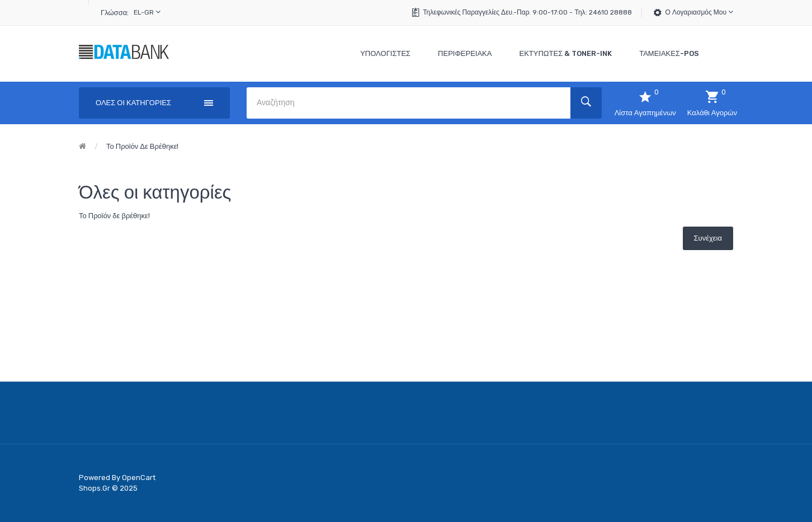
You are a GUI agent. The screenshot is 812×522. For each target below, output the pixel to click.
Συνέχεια (708, 238)
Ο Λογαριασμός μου (699, 12)
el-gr (147, 12)
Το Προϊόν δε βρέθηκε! (142, 146)
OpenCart (139, 478)
